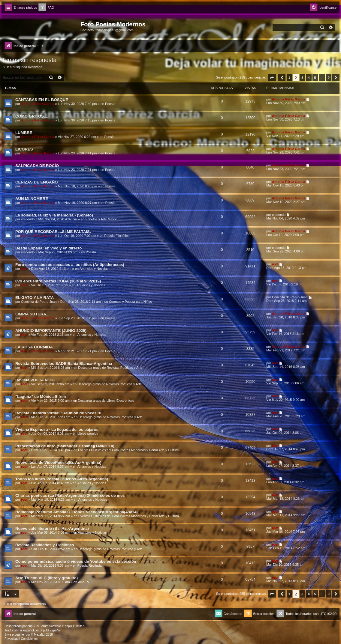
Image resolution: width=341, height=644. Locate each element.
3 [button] (302, 78)
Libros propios (88, 434)
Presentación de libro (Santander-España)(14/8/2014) (65, 446)
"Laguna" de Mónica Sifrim (41, 397)
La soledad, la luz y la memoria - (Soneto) (54, 215)
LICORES (24, 149)
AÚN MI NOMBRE (32, 199)
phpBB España (50, 630)
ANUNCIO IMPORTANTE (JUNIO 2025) (51, 331)
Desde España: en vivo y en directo (48, 248)
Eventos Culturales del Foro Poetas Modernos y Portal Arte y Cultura (128, 450)
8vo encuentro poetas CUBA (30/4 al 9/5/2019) (58, 281)
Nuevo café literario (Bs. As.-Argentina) (52, 528)
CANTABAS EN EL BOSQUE (42, 100)
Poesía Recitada (90, 565)
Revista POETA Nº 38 (35, 380)
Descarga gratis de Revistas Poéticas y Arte (110, 368)
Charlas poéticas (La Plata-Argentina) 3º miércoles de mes (70, 495)
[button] (272, 78)
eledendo (28, 219)
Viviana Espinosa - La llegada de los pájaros (57, 429)
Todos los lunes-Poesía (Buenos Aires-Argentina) (62, 479)
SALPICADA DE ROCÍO (37, 166)
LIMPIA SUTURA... (32, 314)
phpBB (32, 626)
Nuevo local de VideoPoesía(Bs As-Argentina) (58, 462)
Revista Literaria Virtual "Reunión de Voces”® (58, 413)
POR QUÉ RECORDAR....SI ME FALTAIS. (53, 232)
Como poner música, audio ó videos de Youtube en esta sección (76, 561)
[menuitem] (46, 8)
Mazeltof (40, 635)
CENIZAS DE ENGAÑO (36, 182)
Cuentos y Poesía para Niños (130, 302)
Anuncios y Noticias (94, 269)
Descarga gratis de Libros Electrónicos (106, 401)
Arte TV (84, 582)
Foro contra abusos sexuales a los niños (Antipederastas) (70, 265)
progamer (18, 635)
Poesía (110, 104)
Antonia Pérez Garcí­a (38, 104)
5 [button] (315, 78)
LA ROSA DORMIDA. (35, 347)
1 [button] (289, 78)
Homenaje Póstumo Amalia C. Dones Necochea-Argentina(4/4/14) (77, 512)
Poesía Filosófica (117, 236)
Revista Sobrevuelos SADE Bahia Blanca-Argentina (64, 364)
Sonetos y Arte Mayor (101, 219)
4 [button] (309, 78)
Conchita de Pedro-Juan (39, 302)
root (24, 269)
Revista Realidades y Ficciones (45, 545)
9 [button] (329, 78)
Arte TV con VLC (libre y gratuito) (47, 578)
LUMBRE (24, 133)
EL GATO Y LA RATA (35, 298)
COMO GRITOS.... (32, 116)
